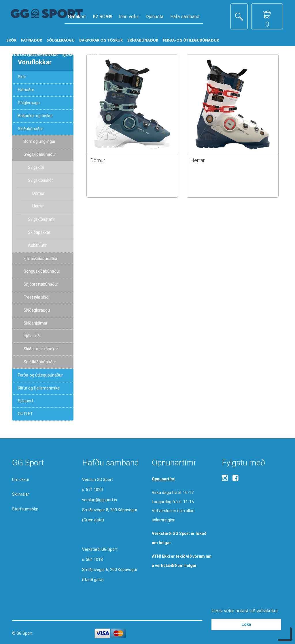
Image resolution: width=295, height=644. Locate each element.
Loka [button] (246, 624)
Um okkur (21, 480)
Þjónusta (155, 17)
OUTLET (25, 414)
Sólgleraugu (29, 103)
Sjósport (25, 401)
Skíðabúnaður (31, 129)
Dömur (98, 160)
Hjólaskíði (32, 336)
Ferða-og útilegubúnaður (40, 375)
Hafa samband (185, 17)
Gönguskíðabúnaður (42, 271)
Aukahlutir (37, 245)
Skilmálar (21, 494)
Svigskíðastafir (41, 219)
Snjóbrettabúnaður (41, 284)
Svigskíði (36, 167)
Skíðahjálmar (36, 323)
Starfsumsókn (25, 509)
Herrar (198, 160)
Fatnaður (26, 90)
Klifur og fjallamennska (39, 388)
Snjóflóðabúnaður (40, 362)
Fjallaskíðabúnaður (41, 259)
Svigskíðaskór (40, 180)
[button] (280, 611)
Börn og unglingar (40, 141)
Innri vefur (129, 17)
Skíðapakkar (39, 232)
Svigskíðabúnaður (40, 154)
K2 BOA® (102, 17)
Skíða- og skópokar (41, 349)
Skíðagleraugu (37, 310)
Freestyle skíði (36, 297)
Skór (22, 77)
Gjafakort (77, 17)
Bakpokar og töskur (35, 116)
